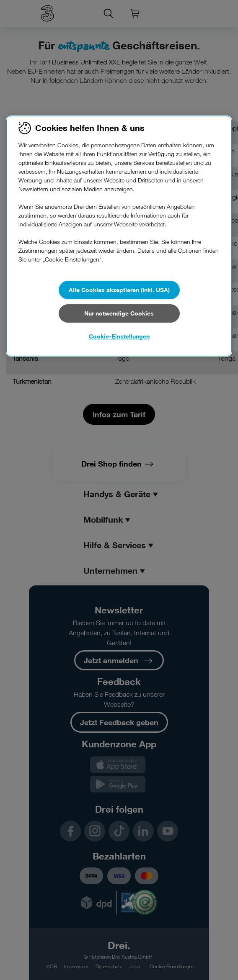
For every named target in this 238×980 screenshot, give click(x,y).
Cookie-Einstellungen (119, 336)
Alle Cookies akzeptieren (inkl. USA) (119, 290)
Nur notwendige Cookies (119, 313)
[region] (119, 236)
